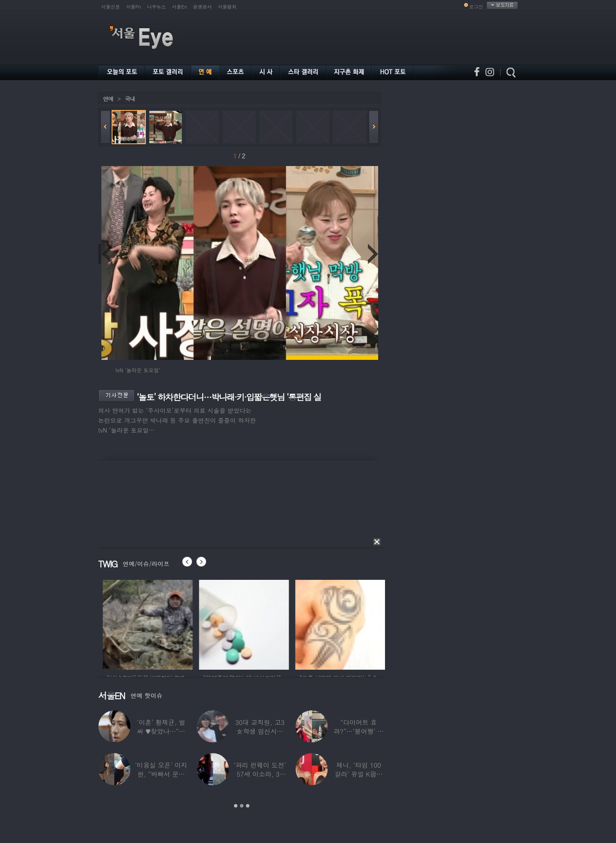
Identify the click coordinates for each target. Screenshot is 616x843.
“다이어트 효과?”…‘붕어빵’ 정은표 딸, (358, 731)
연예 (108, 99)
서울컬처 (227, 7)
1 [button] (236, 806)
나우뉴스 (157, 7)
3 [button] (248, 806)
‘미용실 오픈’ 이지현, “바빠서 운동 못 (161, 774)
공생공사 (202, 7)
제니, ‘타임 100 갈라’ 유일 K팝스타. (358, 774)
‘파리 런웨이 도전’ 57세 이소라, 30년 (260, 774)
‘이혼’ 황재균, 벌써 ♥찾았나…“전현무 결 (161, 731)
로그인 (476, 7)
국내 (130, 99)
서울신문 (111, 7)
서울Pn (134, 7)
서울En (179, 7)
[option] (190, 623)
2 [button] (242, 806)
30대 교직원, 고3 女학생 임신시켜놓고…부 (259, 731)
